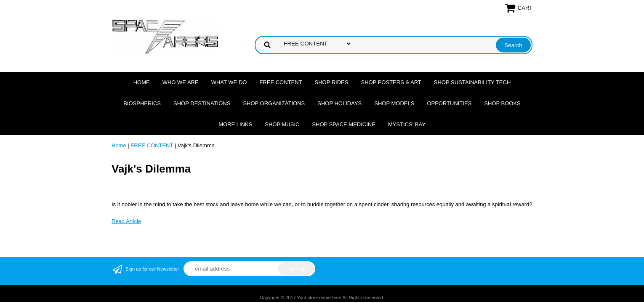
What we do (229, 82)
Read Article (126, 221)
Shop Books (502, 103)
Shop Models (394, 103)
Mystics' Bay (407, 124)
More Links (235, 124)
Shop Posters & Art (391, 82)
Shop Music (282, 124)
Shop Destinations (202, 103)
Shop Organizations (274, 103)
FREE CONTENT (281, 82)
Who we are (181, 82)
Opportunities (449, 103)
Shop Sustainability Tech (472, 82)
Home (142, 82)
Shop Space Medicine (344, 124)
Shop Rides (332, 82)
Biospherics (142, 103)
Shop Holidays (339, 103)
